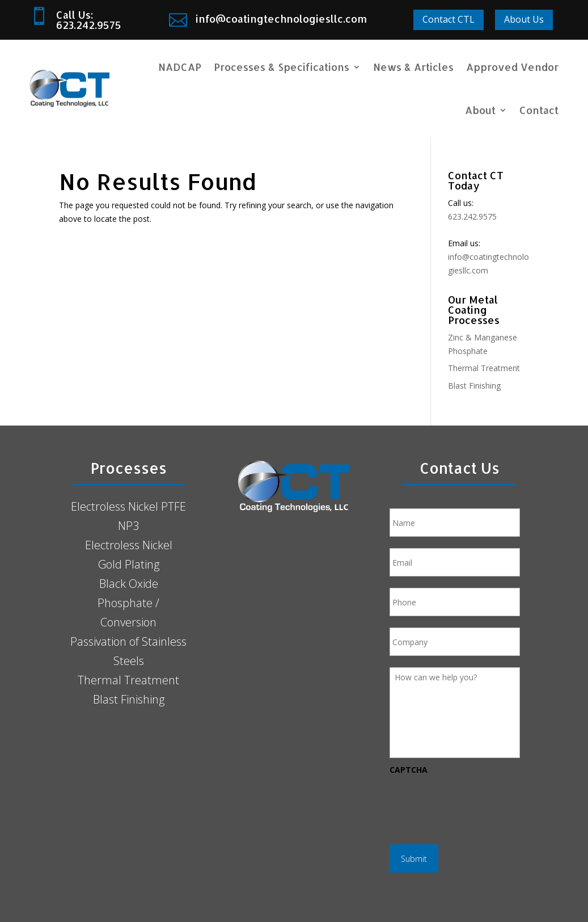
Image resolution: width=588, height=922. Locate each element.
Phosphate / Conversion (128, 612)
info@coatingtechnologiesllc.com (281, 18)
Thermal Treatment (484, 368)
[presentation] (476, 804)
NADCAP (180, 67)
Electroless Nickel (129, 545)
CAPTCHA (409, 770)
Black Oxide (129, 584)
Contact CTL (449, 19)
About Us (524, 19)
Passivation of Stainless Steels (128, 651)
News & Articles (413, 67)
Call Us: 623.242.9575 (89, 20)
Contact (539, 110)
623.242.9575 (472, 216)
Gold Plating (129, 564)
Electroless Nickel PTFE (128, 506)
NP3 (128, 526)
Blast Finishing (474, 386)
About (480, 110)
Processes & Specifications (282, 67)
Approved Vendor (512, 67)
